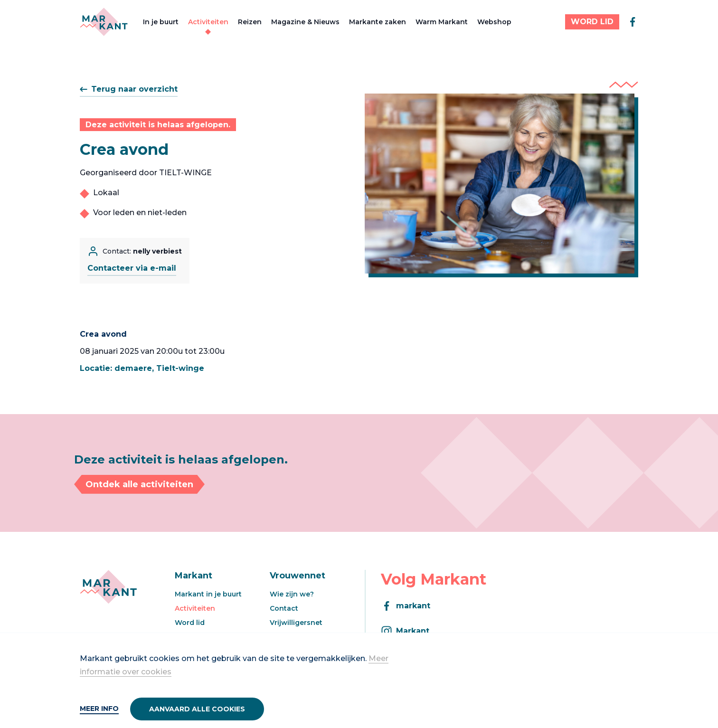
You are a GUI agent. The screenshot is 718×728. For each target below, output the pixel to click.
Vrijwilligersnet (296, 623)
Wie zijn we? (292, 594)
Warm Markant (442, 22)
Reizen (250, 22)
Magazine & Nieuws (305, 22)
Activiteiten (208, 22)
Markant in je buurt (208, 594)
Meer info (99, 709)
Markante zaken (378, 22)
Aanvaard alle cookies (197, 709)
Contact (284, 608)
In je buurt (161, 22)
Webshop (494, 22)
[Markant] (104, 22)
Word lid (190, 623)
